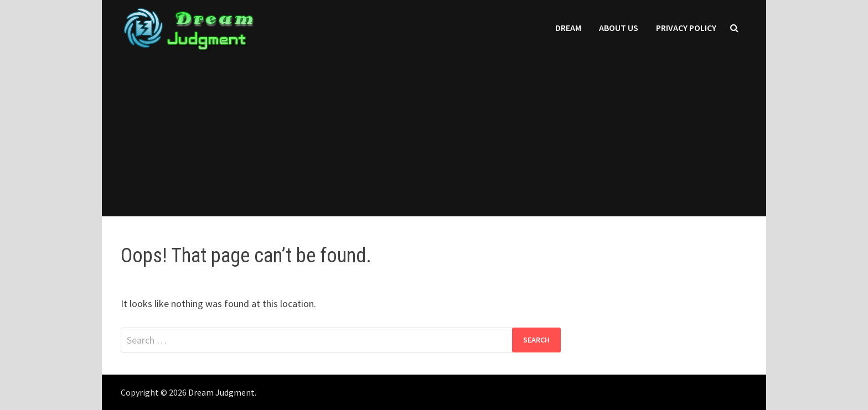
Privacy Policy (686, 28)
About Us (619, 28)
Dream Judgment (221, 392)
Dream (568, 28)
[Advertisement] (434, 139)
